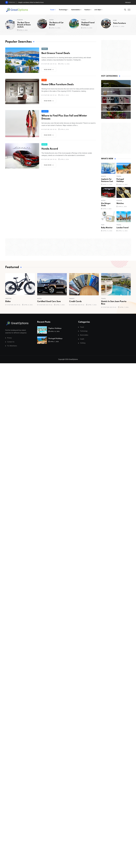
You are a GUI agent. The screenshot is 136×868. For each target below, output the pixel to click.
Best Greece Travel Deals (56, 53)
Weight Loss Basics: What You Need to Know (31, 2)
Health (104, 176)
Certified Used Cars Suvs (49, 302)
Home (115, 20)
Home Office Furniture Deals (58, 85)
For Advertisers (12, 346)
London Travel (122, 228)
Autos (51, 20)
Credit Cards (75, 302)
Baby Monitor (107, 228)
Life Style (98, 10)
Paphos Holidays (55, 328)
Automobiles (76, 10)
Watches (120, 203)
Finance (72, 299)
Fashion (87, 10)
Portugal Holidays (55, 339)
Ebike (8, 302)
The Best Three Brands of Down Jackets (24, 25)
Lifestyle (8, 299)
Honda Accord (50, 149)
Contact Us (11, 342)
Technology (63, 10)
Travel (52, 10)
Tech (103, 225)
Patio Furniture (120, 23)
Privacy (128, 3)
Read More (49, 70)
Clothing (83, 343)
